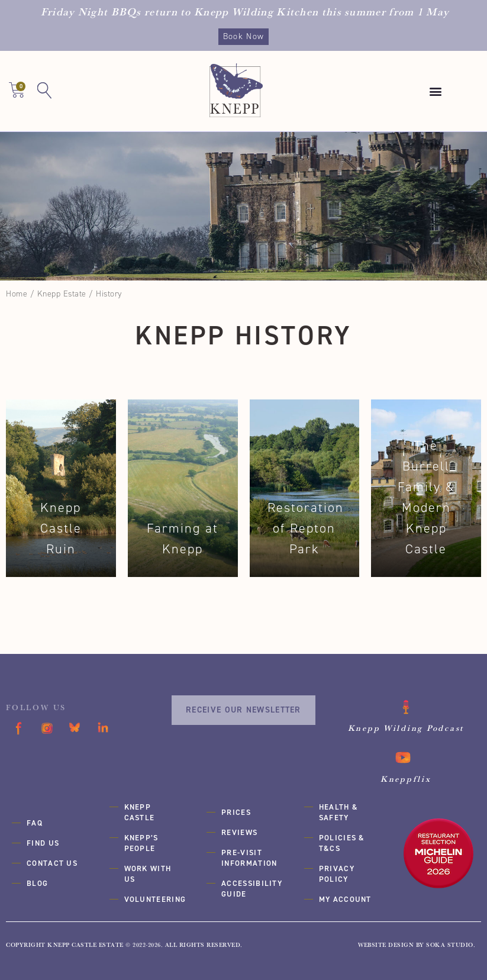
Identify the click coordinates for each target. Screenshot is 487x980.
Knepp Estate (62, 294)
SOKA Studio (450, 945)
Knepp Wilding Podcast (406, 728)
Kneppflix (406, 779)
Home (17, 294)
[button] (436, 91)
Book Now (244, 36)
